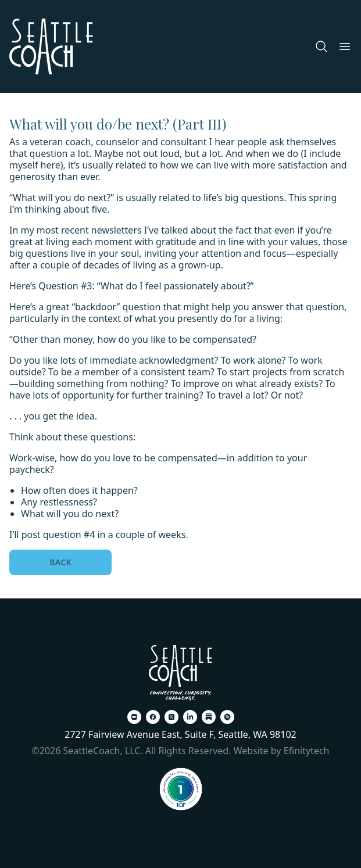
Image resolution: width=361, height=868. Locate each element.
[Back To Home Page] (180, 673)
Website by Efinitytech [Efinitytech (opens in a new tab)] (282, 751)
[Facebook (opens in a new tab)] (153, 717)
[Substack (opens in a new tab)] (209, 717)
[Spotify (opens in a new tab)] (227, 717)
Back (60, 562)
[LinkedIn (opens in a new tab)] (190, 717)
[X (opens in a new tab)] (171, 717)
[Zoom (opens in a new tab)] (134, 717)
